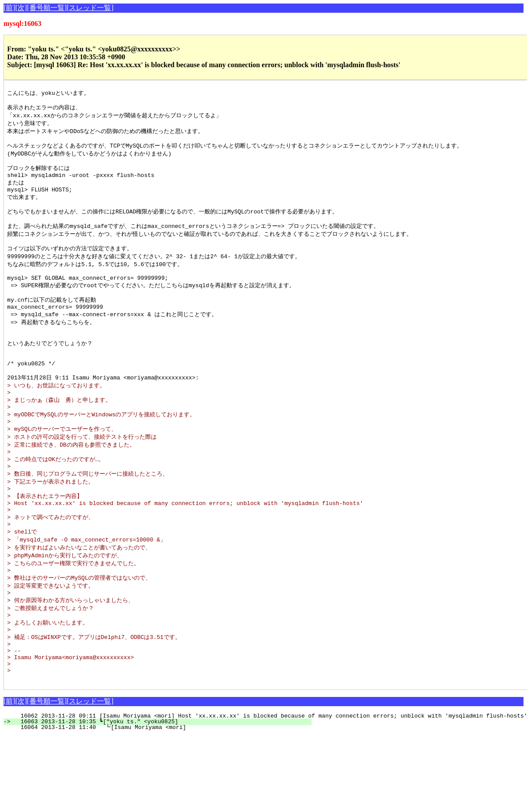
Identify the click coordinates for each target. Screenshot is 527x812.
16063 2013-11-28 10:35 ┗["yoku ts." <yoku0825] (163, 790)
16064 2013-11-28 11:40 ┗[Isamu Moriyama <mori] (162, 795)
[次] (21, 8)
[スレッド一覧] (90, 8)
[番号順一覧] (47, 8)
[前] (9, 8)
